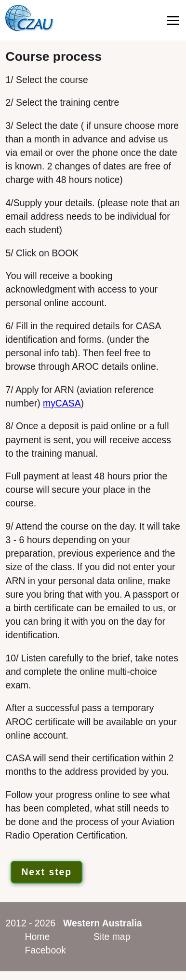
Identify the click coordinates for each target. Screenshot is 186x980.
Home (38, 937)
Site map (112, 937)
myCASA (62, 403)
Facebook (46, 950)
